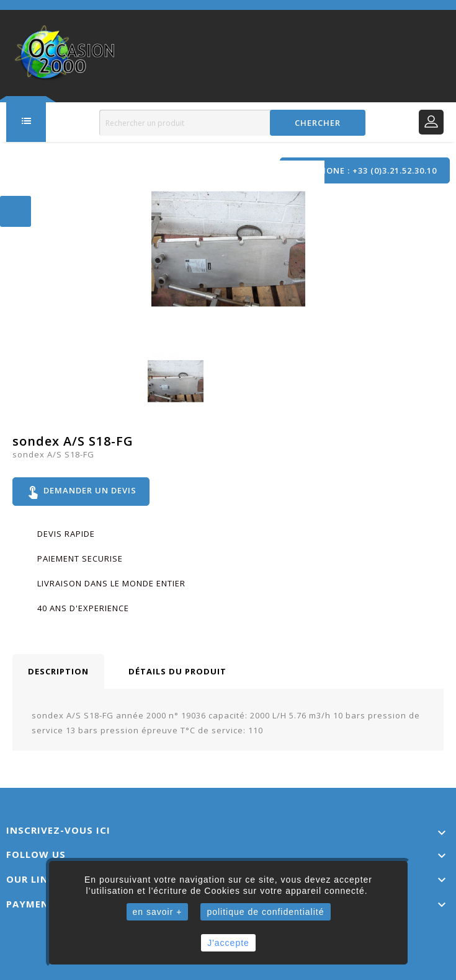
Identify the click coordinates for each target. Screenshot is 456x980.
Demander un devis (81, 492)
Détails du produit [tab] (177, 671)
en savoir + (158, 912)
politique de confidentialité (265, 912)
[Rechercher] (232, 123)
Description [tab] (58, 671)
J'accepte (228, 943)
